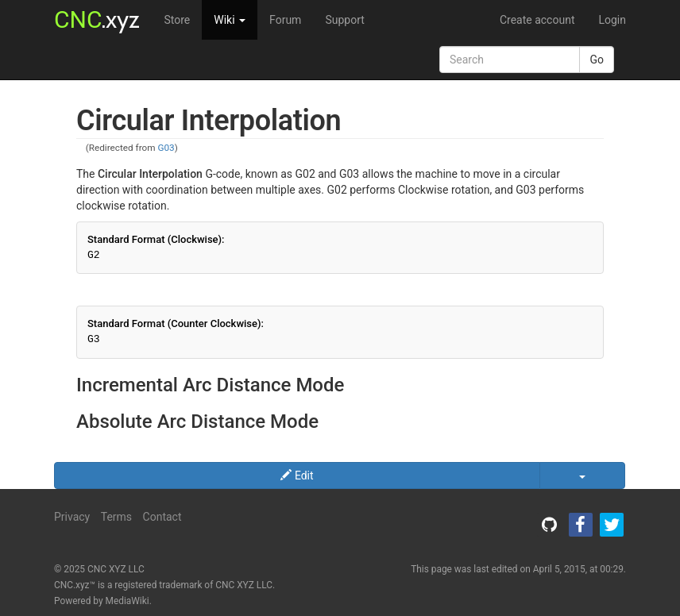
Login (612, 20)
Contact (162, 517)
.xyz (97, 19)
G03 (166, 148)
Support (344, 20)
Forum (285, 20)
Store (177, 20)
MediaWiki (127, 601)
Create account (537, 20)
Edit (297, 475)
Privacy (72, 517)
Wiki (230, 20)
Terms (116, 517)
